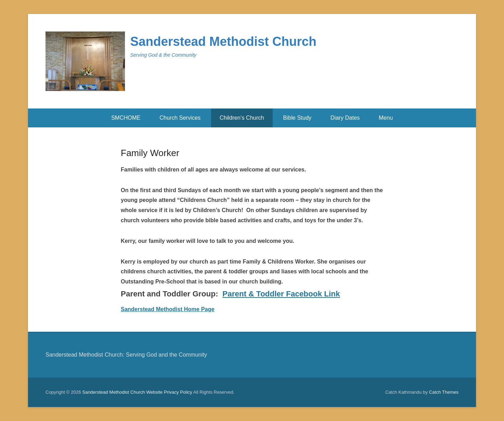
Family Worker (150, 153)
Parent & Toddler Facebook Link (281, 294)
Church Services (180, 118)
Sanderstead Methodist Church (223, 41)
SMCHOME (126, 118)
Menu (386, 118)
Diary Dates (345, 118)
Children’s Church (242, 118)
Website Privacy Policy (169, 392)
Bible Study (297, 118)
